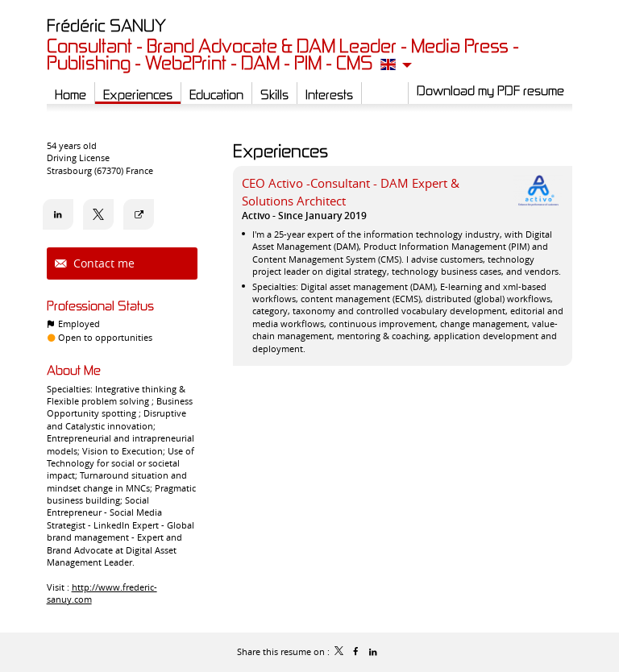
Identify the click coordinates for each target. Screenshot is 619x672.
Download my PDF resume (490, 90)
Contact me (102, 263)
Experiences (280, 150)
